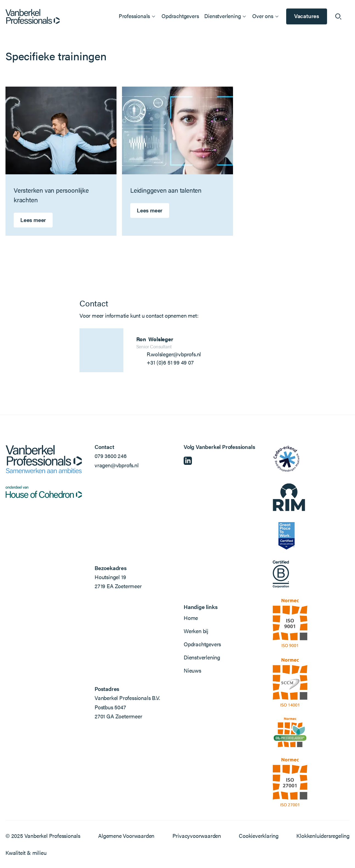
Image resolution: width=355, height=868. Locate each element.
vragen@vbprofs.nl (117, 465)
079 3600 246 (111, 456)
